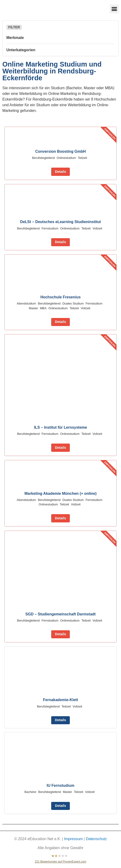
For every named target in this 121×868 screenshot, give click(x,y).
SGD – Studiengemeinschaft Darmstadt (61, 614)
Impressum (73, 839)
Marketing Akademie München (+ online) (61, 493)
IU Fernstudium (60, 785)
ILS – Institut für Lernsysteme (60, 427)
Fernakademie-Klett (60, 700)
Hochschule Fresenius (60, 297)
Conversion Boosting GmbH (60, 151)
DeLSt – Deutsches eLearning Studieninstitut (60, 222)
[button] (114, 9)
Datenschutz (96, 839)
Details (60, 172)
